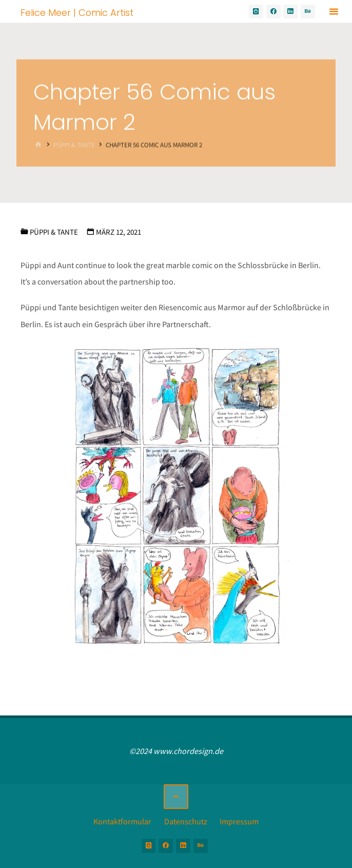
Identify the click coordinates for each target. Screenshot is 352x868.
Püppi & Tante (74, 145)
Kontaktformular (122, 821)
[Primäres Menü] (334, 12)
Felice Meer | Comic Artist (77, 12)
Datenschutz (186, 821)
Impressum (239, 821)
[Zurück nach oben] (176, 797)
